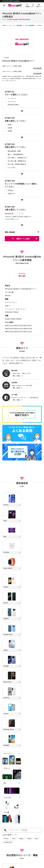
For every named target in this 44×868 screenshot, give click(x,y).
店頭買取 (5, 822)
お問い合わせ (26, 825)
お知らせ (5, 831)
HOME (4, 25)
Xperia (31, 720)
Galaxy (23, 720)
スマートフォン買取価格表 (17, 25)
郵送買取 (5, 819)
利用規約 (24, 842)
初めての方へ (7, 816)
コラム (4, 835)
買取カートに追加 (23, 239)
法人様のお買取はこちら (13, 219)
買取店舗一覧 (7, 828)
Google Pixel (16, 723)
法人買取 (5, 825)
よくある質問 (26, 822)
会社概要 (5, 839)
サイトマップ (6, 842)
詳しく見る (17, 377)
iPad (15, 720)
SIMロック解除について (30, 819)
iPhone (7, 720)
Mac (6, 723)
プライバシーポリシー (28, 839)
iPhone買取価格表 (32, 25)
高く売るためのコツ (28, 816)
